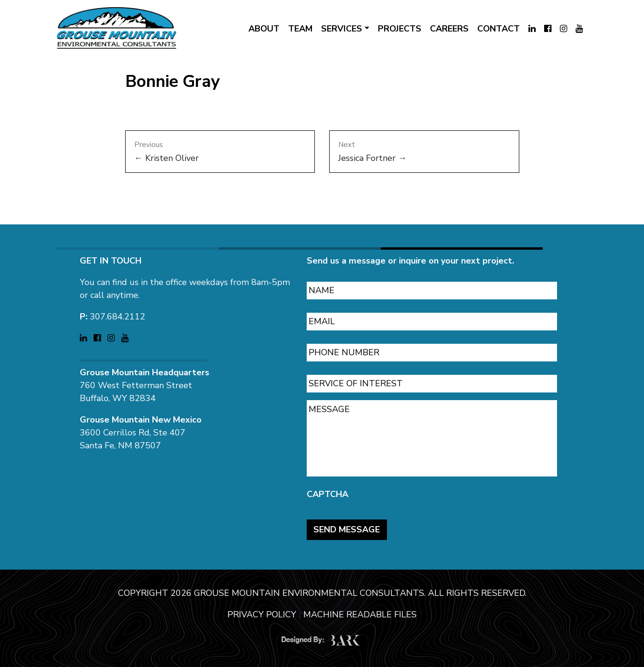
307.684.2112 (118, 312)
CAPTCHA (327, 490)
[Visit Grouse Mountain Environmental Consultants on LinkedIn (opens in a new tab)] (532, 29)
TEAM (300, 29)
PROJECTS (400, 29)
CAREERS (449, 29)
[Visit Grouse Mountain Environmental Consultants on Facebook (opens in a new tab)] (548, 29)
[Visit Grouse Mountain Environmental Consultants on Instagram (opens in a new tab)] (563, 29)
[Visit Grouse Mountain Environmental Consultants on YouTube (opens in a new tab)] (579, 29)
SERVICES (342, 29)
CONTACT (499, 29)
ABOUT (264, 29)
